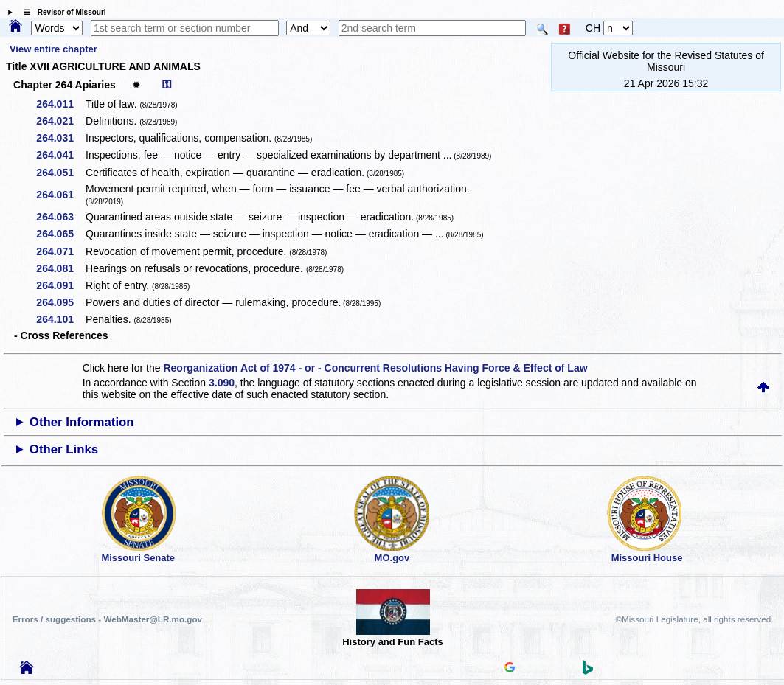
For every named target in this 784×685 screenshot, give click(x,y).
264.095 (60, 302)
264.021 (60, 121)
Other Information (82, 422)
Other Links (64, 449)
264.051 (60, 173)
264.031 (60, 138)
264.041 (60, 155)
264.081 (60, 268)
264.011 (60, 104)
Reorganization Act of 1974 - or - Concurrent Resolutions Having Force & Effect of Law (375, 368)
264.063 (60, 217)
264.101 (60, 319)
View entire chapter (53, 49)
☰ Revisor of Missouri (61, 12)
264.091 (60, 285)
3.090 (222, 383)
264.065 (60, 234)
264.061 (60, 195)
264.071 (60, 251)
